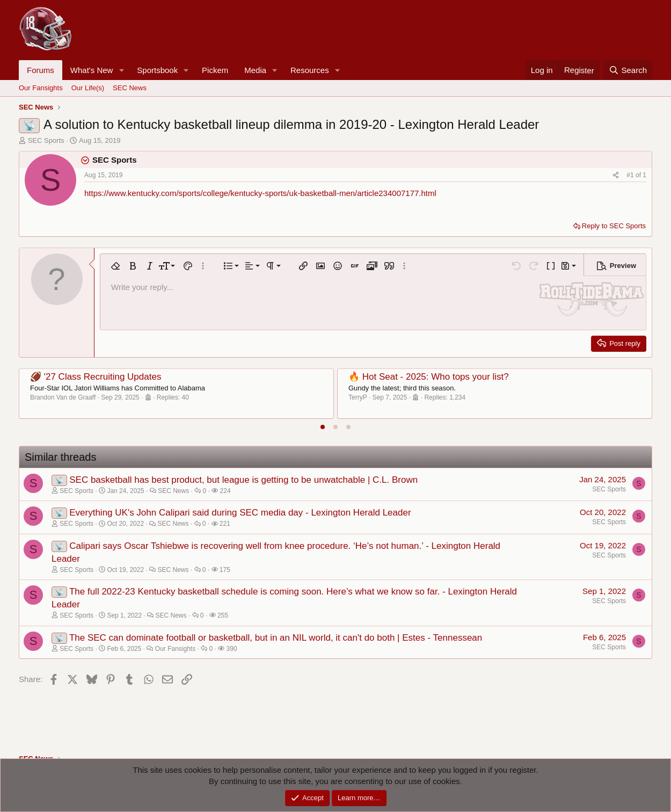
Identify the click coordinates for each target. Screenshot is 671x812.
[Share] (616, 175)
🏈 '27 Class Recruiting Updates (96, 377)
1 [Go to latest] (644, 175)
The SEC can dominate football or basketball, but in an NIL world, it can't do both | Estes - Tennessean (276, 638)
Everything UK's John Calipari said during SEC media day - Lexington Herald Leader (240, 513)
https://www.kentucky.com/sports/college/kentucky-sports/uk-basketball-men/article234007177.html (260, 193)
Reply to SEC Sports (614, 226)
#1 (631, 175)
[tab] (323, 427)
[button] (121, 70)
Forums (41, 70)
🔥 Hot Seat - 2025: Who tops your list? (429, 377)
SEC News (130, 88)
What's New (92, 70)
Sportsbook (157, 70)
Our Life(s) (88, 88)
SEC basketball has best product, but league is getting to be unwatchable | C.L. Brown (243, 480)
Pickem (215, 70)
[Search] (628, 70)
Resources (310, 70)
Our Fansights (41, 88)
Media (255, 70)
